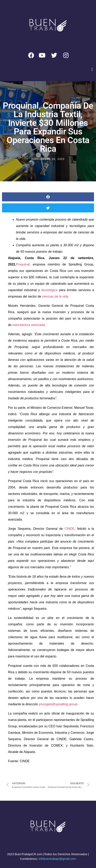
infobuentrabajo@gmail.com (57, 859)
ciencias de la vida (55, 296)
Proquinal (23, 264)
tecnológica (50, 290)
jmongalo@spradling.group (58, 704)
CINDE (70, 529)
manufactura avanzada (29, 325)
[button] (92, 70)
